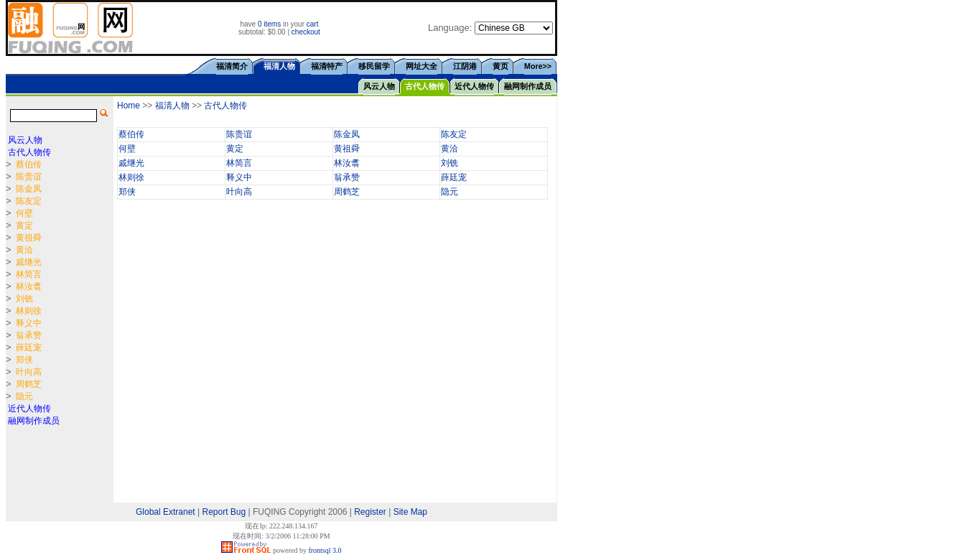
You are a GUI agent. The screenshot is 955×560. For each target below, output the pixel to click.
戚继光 (131, 163)
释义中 (239, 177)
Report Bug (224, 512)
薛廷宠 (454, 177)
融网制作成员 (528, 86)
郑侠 (127, 192)
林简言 (239, 163)
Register (370, 512)
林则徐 (131, 177)
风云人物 (379, 86)
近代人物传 (474, 86)
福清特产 (327, 66)
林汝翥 (347, 163)
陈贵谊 (239, 134)
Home (129, 106)
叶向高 (239, 192)
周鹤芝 (347, 192)
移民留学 (374, 66)
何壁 (127, 149)
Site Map (410, 512)
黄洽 (449, 149)
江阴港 (465, 66)
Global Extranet (166, 512)
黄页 (500, 66)
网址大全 (421, 66)
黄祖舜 (347, 149)
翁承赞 (347, 177)
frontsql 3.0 (325, 550)
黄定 (235, 149)
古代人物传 (425, 86)
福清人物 (172, 106)
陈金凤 (347, 134)
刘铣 (449, 163)
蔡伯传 (131, 134)
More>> (538, 66)
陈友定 (454, 134)
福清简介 (232, 66)
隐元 (449, 192)
